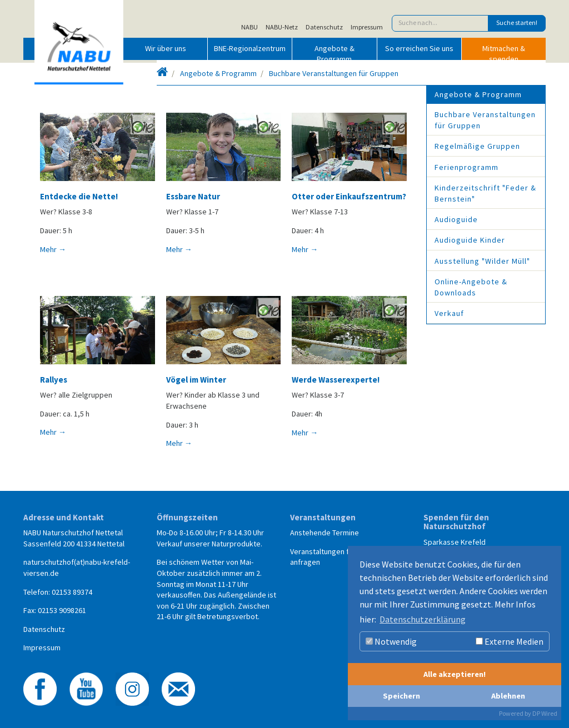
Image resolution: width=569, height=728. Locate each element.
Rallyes (54, 380)
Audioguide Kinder (470, 240)
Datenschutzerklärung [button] (423, 619)
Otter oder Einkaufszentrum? (349, 196)
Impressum (367, 27)
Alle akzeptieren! (455, 674)
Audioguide (456, 219)
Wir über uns (166, 48)
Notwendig (391, 641)
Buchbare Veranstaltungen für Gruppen (334, 73)
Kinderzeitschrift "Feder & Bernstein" (485, 193)
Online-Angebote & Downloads (471, 287)
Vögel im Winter (196, 380)
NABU (249, 27)
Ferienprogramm (466, 167)
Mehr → (53, 249)
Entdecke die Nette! (79, 196)
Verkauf (449, 313)
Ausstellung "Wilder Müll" (482, 261)
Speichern (401, 696)
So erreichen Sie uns (419, 48)
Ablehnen (508, 696)
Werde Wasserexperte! (336, 380)
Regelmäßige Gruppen (477, 146)
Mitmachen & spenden (504, 52)
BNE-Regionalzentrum (250, 48)
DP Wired (545, 713)
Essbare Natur (193, 196)
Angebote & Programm (335, 52)
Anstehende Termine (325, 533)
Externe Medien (510, 641)
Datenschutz (324, 27)
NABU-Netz (282, 27)
